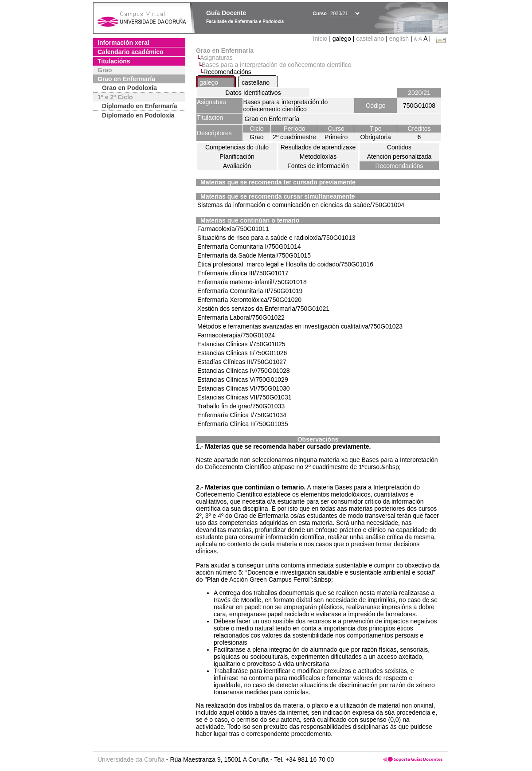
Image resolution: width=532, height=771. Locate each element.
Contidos (399, 147)
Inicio (321, 39)
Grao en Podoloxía (129, 88)
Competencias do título (237, 147)
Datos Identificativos (253, 93)
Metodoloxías (318, 157)
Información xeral (123, 43)
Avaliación (237, 166)
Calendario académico (131, 52)
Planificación (237, 157)
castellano (370, 39)
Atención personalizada (399, 157)
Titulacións (114, 61)
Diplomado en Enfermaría (140, 106)
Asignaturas (216, 58)
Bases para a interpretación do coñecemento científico (277, 65)
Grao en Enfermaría (126, 79)
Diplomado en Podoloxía (138, 115)
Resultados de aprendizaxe (318, 147)
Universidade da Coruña (131, 759)
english (399, 39)
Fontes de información (318, 166)
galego (209, 82)
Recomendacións (399, 166)
